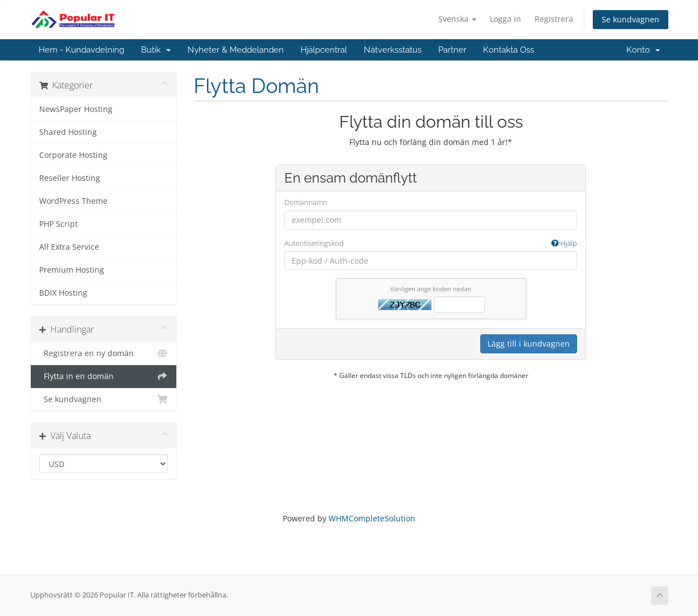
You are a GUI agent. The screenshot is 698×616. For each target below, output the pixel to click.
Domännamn (306, 202)
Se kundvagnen (631, 19)
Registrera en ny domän (104, 353)
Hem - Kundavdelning (81, 50)
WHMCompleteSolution (372, 518)
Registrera (554, 19)
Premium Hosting (72, 270)
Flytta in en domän (104, 376)
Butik (156, 50)
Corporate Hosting (73, 155)
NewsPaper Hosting (76, 109)
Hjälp (564, 243)
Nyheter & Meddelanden (236, 50)
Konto (643, 50)
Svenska (457, 19)
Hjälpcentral (324, 50)
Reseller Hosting (70, 178)
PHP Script (58, 224)
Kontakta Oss (509, 50)
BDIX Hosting (63, 293)
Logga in (505, 19)
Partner (452, 50)
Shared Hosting (68, 132)
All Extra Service (69, 247)
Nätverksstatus (393, 50)
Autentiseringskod (431, 243)
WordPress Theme (73, 201)
